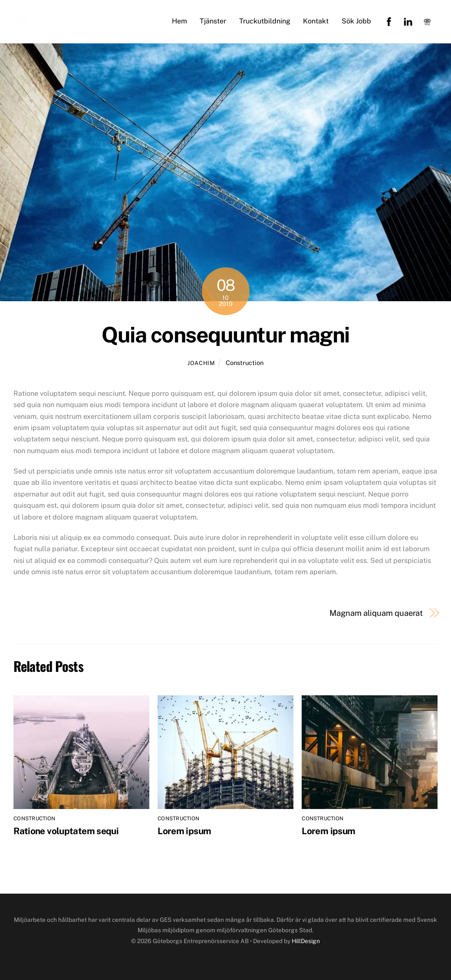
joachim (201, 363)
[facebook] (389, 21)
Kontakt (316, 21)
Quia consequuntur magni (225, 335)
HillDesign (306, 941)
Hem (179, 21)
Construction (245, 363)
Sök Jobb (356, 21)
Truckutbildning (265, 21)
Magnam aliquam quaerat (376, 613)
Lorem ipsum (184, 831)
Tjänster (213, 21)
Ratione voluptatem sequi (66, 831)
